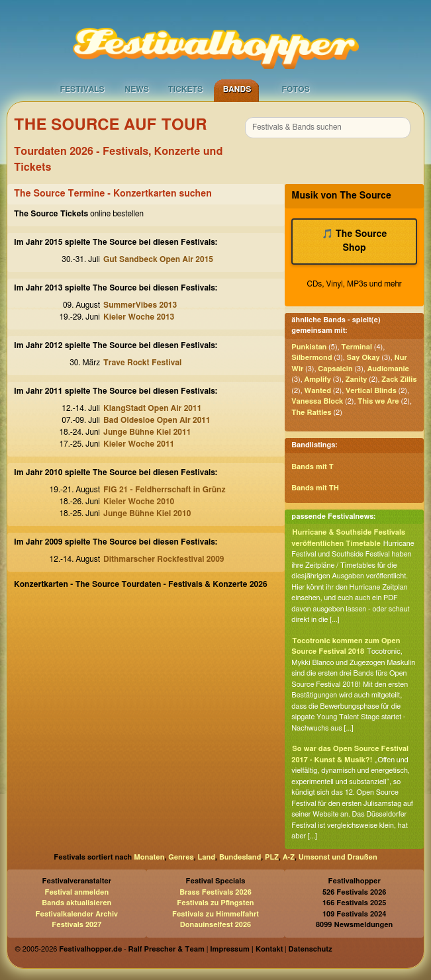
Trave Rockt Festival (142, 363)
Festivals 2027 (76, 925)
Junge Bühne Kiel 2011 (147, 432)
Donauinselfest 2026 (215, 925)
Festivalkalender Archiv (77, 914)
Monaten (149, 857)
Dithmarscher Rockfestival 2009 (164, 559)
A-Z (289, 857)
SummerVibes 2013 (140, 305)
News (137, 89)
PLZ (272, 857)
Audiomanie (388, 369)
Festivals (82, 89)
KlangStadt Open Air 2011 (152, 408)
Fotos (295, 89)
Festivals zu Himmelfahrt (215, 914)
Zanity (357, 379)
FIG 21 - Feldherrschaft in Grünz (165, 490)
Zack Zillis (399, 379)
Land (207, 857)
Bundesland (240, 857)
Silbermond (311, 358)
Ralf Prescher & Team (167, 949)
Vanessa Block (317, 401)
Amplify (318, 379)
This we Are (378, 401)
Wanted (318, 391)
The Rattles (311, 413)
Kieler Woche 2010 (139, 502)
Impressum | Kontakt (246, 949)
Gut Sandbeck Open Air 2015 (158, 259)
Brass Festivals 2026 (215, 892)
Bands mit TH (315, 488)
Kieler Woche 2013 (139, 317)
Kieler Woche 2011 (139, 444)
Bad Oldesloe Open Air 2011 (157, 420)
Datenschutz (311, 949)
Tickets (186, 89)
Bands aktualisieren (76, 903)
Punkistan (309, 347)
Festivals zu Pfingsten (215, 903)
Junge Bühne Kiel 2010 (147, 513)
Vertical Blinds (371, 391)
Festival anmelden (76, 892)
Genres (181, 857)
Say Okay (363, 358)
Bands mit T (312, 467)
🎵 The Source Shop (355, 241)
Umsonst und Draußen (338, 857)
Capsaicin (335, 369)
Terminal (357, 347)
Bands (237, 89)
